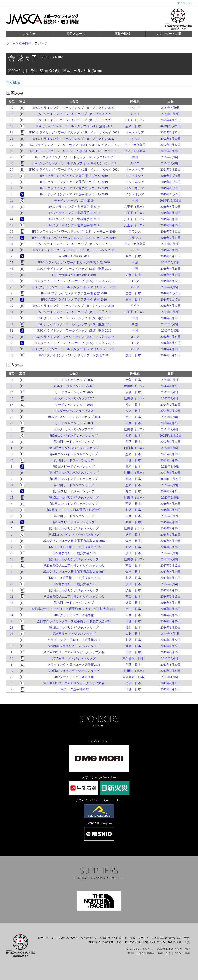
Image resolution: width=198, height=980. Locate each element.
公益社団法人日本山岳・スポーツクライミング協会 (159, 953)
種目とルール (76, 34)
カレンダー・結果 (169, 34)
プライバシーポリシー (139, 949)
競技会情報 (122, 34)
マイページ (184, 3)
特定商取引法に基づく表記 (174, 949)
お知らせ (29, 34)
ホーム (11, 43)
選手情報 (25, 43)
